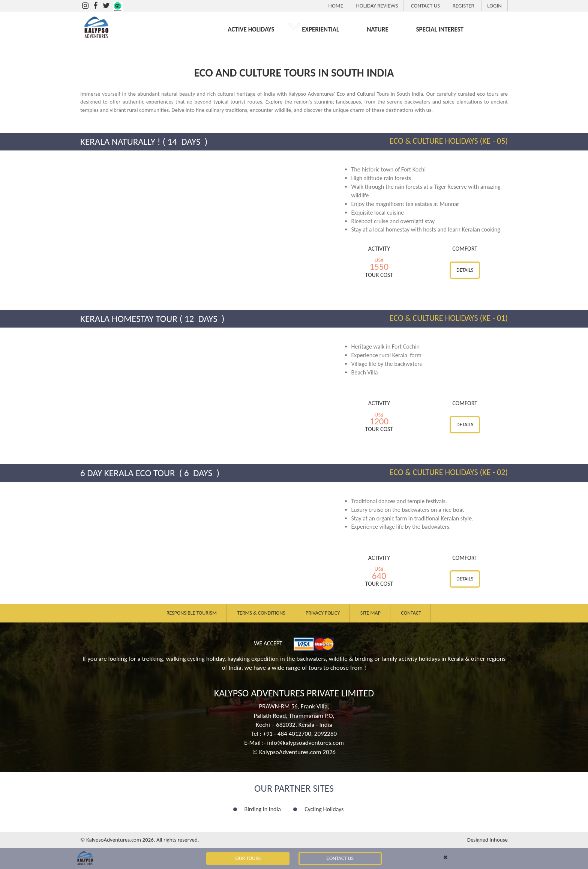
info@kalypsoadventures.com (305, 743)
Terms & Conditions (261, 613)
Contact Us (340, 858)
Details (465, 270)
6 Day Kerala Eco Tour (129, 473)
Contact (411, 613)
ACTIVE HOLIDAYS (251, 29)
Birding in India (263, 809)
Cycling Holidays (324, 809)
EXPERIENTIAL (320, 29)
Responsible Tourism (192, 613)
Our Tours (248, 858)
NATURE (378, 29)
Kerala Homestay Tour (129, 319)
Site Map (370, 613)
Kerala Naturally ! (120, 142)
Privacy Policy (323, 613)
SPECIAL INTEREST (440, 29)
